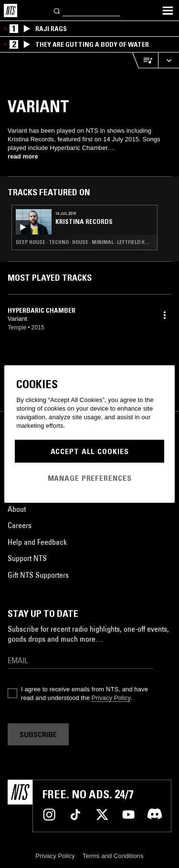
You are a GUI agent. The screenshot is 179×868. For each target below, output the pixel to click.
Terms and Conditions (113, 856)
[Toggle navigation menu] (168, 11)
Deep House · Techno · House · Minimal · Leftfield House (84, 242)
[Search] (57, 10)
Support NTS (27, 558)
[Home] (11, 11)
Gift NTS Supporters (38, 575)
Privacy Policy (111, 698)
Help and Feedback (37, 542)
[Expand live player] (168, 60)
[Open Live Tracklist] (145, 60)
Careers (20, 525)
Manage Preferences (90, 478)
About (17, 509)
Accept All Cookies (90, 451)
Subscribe (38, 734)
